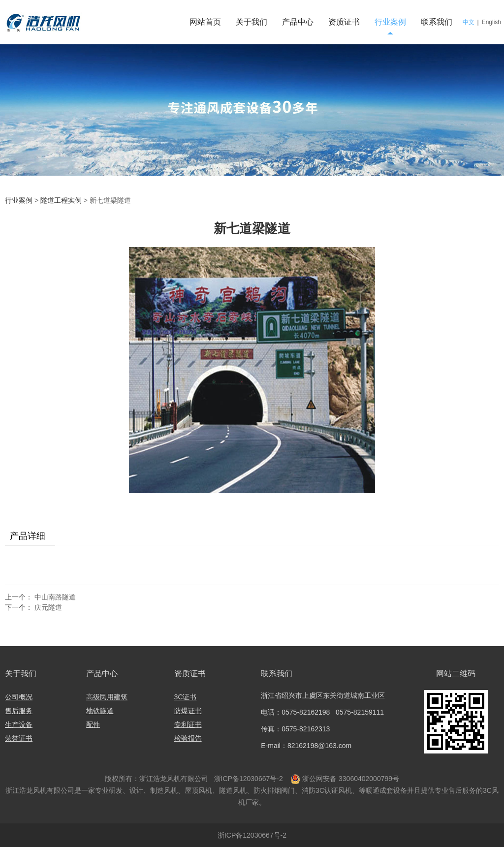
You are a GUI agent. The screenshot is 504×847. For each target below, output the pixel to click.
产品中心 (298, 22)
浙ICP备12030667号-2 (248, 779)
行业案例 (390, 22)
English (491, 22)
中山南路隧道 (55, 597)
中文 (469, 22)
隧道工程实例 (61, 200)
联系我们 (437, 22)
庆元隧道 (48, 607)
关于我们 (252, 22)
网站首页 (205, 22)
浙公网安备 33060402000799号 (351, 779)
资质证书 (344, 22)
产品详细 (28, 536)
